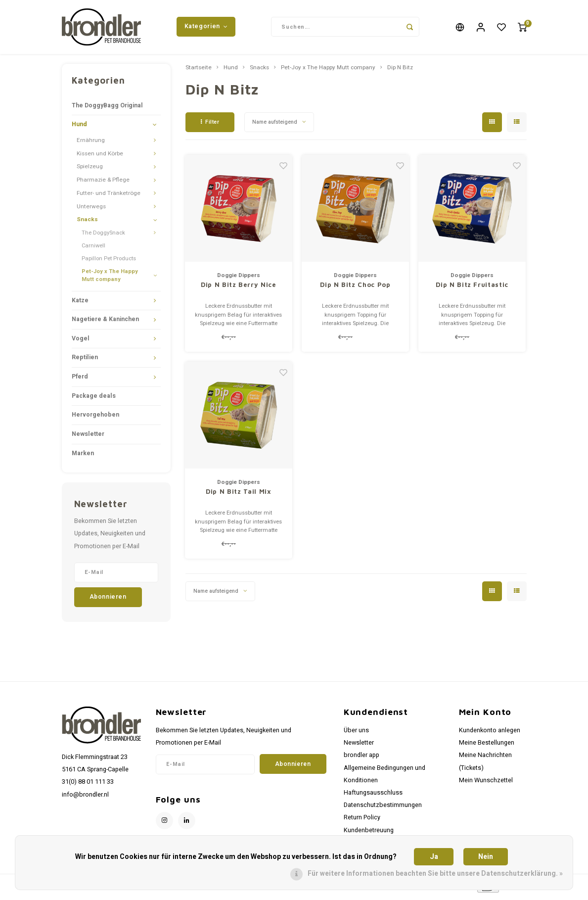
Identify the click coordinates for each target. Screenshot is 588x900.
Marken (83, 456)
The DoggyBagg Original (107, 108)
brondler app (362, 758)
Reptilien (85, 361)
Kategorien (206, 28)
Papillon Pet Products (109, 261)
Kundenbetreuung (369, 833)
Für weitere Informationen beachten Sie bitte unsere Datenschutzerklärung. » (435, 874)
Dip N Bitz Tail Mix (238, 495)
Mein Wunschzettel (486, 783)
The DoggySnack (103, 236)
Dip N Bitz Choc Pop (355, 288)
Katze (80, 303)
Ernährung (91, 143)
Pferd (80, 380)
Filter (210, 125)
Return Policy (362, 821)
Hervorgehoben (95, 418)
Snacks (87, 223)
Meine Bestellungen (487, 746)
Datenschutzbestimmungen (383, 808)
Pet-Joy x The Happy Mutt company (110, 278)
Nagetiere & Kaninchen (105, 323)
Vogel (81, 341)
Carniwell (93, 249)
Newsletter (88, 437)
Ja (434, 857)
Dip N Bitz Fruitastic (472, 288)
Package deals (94, 399)
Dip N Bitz (400, 71)
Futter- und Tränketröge (109, 196)
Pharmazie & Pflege (103, 183)
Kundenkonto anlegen (490, 733)
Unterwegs (91, 210)
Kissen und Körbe (100, 157)
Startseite (199, 71)
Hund (79, 128)
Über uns (356, 733)
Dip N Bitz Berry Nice (239, 288)
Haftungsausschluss (373, 796)
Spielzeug (90, 170)
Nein (486, 857)
